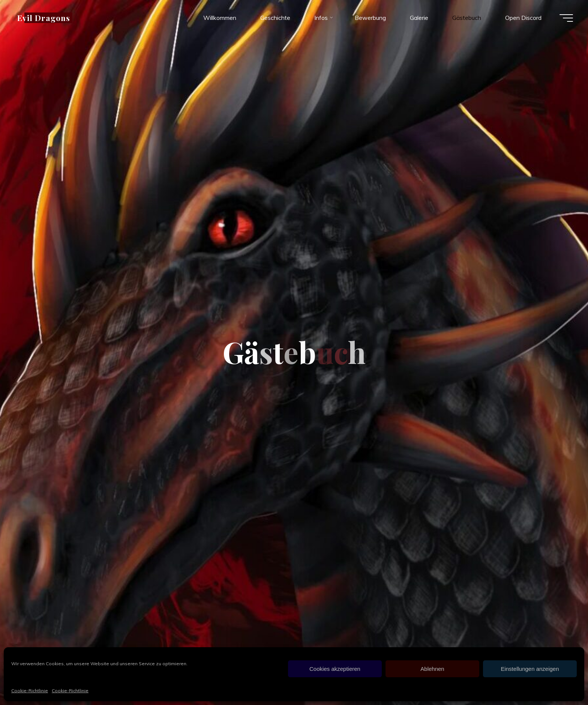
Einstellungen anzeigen (530, 669)
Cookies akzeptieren (335, 669)
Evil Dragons (44, 18)
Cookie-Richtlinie (30, 691)
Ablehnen (432, 669)
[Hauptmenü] (566, 18)
